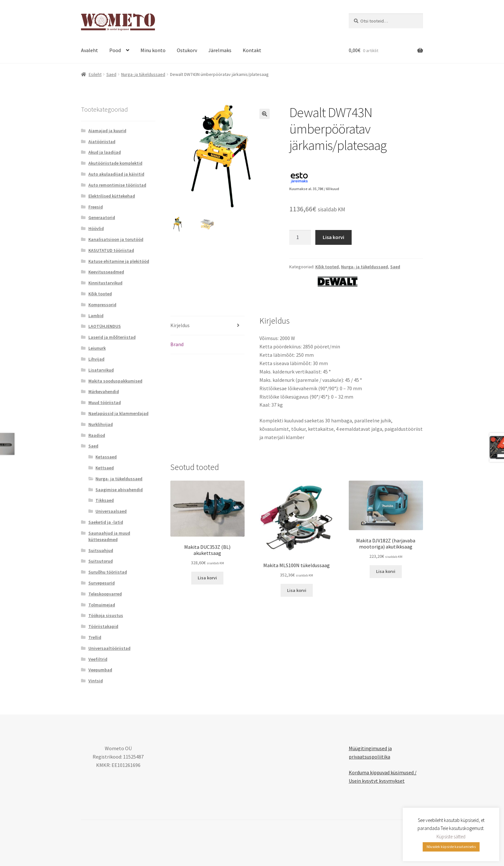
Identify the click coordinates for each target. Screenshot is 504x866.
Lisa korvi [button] (207, 578)
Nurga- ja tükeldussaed (143, 74)
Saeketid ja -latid (106, 522)
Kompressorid (102, 305)
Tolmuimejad (102, 605)
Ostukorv (187, 50)
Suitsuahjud (101, 550)
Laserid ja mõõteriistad (112, 337)
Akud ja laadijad (105, 152)
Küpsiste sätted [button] (451, 837)
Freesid (96, 207)
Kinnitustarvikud (105, 283)
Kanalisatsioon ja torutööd (116, 239)
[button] (265, 114)
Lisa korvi (333, 237)
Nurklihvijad (101, 424)
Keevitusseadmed (106, 272)
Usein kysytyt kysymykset (377, 781)
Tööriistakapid (103, 626)
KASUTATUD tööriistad (111, 250)
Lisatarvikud (101, 370)
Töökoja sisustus (106, 615)
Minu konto (153, 50)
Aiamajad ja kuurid (107, 131)
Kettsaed (105, 468)
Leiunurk (97, 348)
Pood (115, 50)
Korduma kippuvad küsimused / (383, 772)
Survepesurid (102, 583)
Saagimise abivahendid (119, 490)
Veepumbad (100, 670)
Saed (111, 74)
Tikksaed (105, 500)
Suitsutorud (101, 561)
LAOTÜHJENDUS (105, 326)
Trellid (95, 637)
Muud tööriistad (105, 402)
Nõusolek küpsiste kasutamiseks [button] (451, 847)
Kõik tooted (327, 267)
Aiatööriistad (102, 142)
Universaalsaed (111, 511)
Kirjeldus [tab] (180, 325)
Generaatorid (102, 217)
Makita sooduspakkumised (115, 381)
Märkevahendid (104, 392)
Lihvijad (96, 359)
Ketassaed (106, 457)
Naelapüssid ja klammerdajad (118, 413)
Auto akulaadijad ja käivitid (116, 174)
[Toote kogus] (300, 237)
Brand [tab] (177, 344)
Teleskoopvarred (105, 594)
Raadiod (97, 435)
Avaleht (90, 50)
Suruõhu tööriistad (108, 572)
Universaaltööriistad (109, 648)
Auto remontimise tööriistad (117, 185)
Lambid (96, 316)
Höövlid (96, 228)
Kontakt (252, 50)
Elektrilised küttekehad (112, 196)
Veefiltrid (98, 659)
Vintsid (96, 681)
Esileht (95, 74)
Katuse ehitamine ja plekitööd (119, 261)
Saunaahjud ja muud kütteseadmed (109, 536)
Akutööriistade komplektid (115, 163)
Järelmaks (220, 50)
